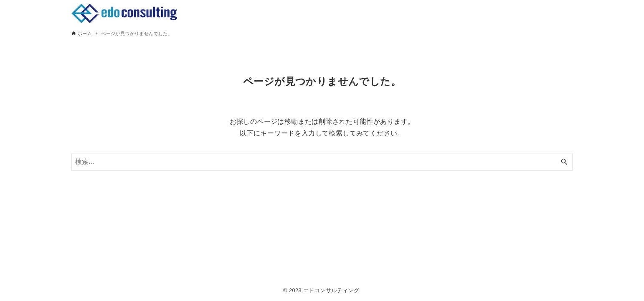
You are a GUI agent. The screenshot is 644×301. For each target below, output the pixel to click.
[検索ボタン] (564, 162)
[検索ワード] (322, 162)
